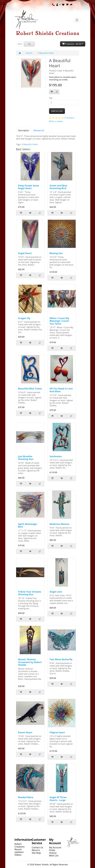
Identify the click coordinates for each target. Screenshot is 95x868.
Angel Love (56, 592)
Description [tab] (24, 130)
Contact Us (37, 847)
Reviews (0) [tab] (39, 130)
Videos (18, 855)
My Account (55, 847)
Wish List (54, 856)
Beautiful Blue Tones (30, 389)
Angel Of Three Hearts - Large (58, 799)
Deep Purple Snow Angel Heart (28, 187)
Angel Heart (25, 253)
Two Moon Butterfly (61, 659)
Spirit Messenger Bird (28, 525)
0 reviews (69, 118)
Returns (36, 850)
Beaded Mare (26, 797)
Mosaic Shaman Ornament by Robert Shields (30, 662)
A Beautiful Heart (46, 53)
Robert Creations (19, 845)
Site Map (36, 853)
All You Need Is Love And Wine (61, 390)
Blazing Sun (56, 253)
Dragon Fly (24, 318)
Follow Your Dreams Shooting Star (30, 593)
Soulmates (56, 456)
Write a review (56, 121)
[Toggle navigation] (77, 20)
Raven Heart (25, 732)
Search (29, 53)
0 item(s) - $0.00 (72, 44)
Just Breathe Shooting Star (26, 458)
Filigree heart (57, 732)
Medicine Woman (59, 524)
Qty (51, 98)
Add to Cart (57, 111)
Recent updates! (19, 851)
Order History (53, 851)
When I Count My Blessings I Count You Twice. (59, 321)
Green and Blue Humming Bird (58, 187)
